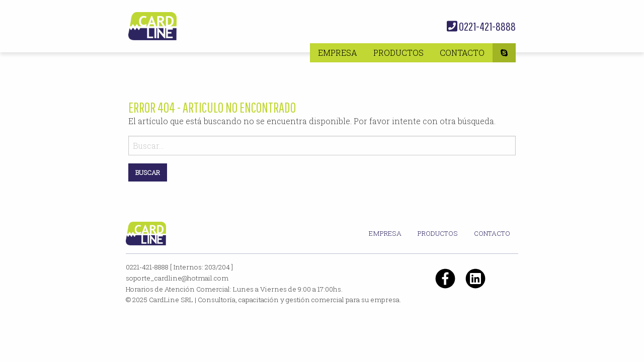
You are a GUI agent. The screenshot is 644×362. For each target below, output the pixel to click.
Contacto (462, 53)
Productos (398, 53)
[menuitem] (338, 53)
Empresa (338, 53)
